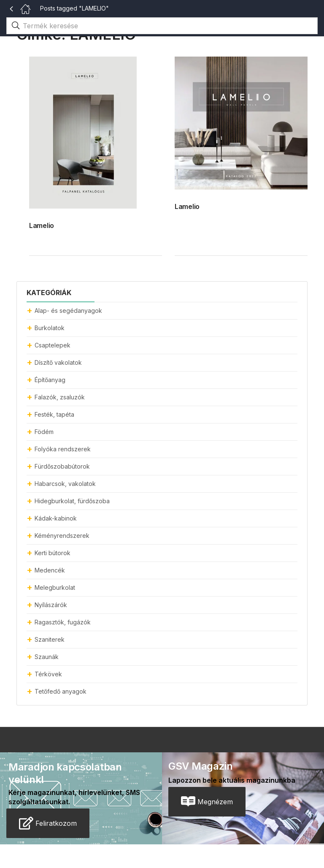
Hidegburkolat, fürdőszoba (72, 501)
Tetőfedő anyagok (61, 691)
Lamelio (42, 225)
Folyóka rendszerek (63, 449)
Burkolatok (50, 328)
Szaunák (47, 657)
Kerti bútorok (53, 553)
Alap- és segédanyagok (68, 311)
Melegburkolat (55, 587)
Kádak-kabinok (56, 518)
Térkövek (48, 674)
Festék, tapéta (54, 414)
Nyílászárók (51, 605)
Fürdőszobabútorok (62, 466)
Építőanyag (50, 380)
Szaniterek (50, 639)
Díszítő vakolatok (58, 362)
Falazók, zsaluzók (60, 397)
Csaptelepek (53, 345)
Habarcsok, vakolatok (65, 484)
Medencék (50, 570)
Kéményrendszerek (62, 536)
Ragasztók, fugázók (63, 622)
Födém (44, 432)
